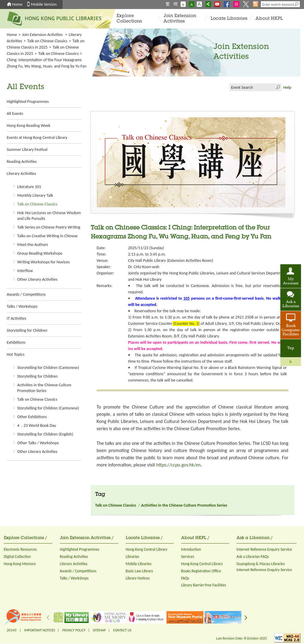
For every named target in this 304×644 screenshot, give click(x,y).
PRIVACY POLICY (74, 630)
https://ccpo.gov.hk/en (178, 465)
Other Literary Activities (37, 279)
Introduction (191, 549)
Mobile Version (44, 4)
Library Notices (138, 578)
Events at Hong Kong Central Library (37, 138)
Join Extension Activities (180, 19)
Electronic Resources (20, 549)
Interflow (25, 271)
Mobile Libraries (139, 564)
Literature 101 (29, 187)
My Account (291, 281)
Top (291, 348)
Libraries (133, 557)
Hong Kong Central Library (147, 549)
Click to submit (278, 87)
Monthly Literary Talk (35, 195)
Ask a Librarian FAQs (253, 557)
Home (17, 4)
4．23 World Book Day (37, 425)
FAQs (185, 578)
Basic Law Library (139, 571)
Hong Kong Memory (20, 564)
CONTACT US (122, 630)
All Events (15, 114)
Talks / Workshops (22, 306)
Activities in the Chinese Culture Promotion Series (184, 505)
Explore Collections (129, 19)
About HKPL (269, 19)
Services (188, 557)
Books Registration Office (201, 571)
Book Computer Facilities (291, 330)
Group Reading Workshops (40, 253)
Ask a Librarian (291, 304)
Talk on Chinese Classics (47, 41)
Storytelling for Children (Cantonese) (48, 368)
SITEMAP (99, 630)
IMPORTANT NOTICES (40, 630)
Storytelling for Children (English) (45, 434)
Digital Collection (17, 557)
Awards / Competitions (26, 294)
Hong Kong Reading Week (29, 126)
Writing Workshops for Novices (44, 262)
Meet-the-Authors (33, 245)
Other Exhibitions (32, 417)
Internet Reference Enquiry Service (264, 549)
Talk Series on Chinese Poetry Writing (49, 227)
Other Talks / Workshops (38, 443)
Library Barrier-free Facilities (204, 585)
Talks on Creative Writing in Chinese (48, 236)
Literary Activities (22, 174)
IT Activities (17, 318)
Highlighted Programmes (28, 102)
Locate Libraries (229, 19)
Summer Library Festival (27, 150)
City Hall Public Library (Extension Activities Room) (171, 261)
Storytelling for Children (27, 330)
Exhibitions (16, 342)
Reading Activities (22, 162)
